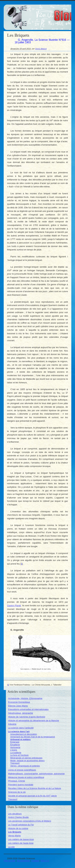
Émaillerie (15, 745)
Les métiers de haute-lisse (21, 843)
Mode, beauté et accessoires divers (27, 761)
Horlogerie (15, 747)
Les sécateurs (15, 814)
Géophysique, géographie (21, 713)
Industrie (12, 724)
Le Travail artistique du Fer (21, 825)
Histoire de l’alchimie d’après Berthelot (27, 717)
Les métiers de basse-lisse (21, 839)
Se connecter (23, 861)
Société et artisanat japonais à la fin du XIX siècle (32, 796)
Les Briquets (15, 832)
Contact (35, 861)
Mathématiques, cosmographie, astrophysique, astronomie (36, 774)
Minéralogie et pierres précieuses (26, 758)
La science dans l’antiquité (21, 728)
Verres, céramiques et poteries (25, 766)
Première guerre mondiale (21, 785)
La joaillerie (16, 753)
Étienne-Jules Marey (18, 706)
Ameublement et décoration (24, 734)
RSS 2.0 (45, 861)
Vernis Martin (14, 836)
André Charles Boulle (18, 817)
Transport (15, 763)
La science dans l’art (19, 731)
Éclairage (15, 742)
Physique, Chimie (17, 781)
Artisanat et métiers (20, 739)
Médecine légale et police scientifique (26, 777)
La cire (11, 847)
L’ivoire (14, 750)
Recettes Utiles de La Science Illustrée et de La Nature (35, 788)
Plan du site (9, 861)
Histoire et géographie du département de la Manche (34, 720)
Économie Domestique (19, 702)
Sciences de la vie (17, 792)
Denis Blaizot (41, 49)
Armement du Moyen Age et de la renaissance (33, 737)
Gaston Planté (14, 606)
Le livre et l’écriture (19, 755)
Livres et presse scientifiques (22, 770)
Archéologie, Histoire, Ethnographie (25, 698)
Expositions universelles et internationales (28, 709)
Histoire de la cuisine (18, 828)
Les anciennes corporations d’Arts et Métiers (30, 821)
